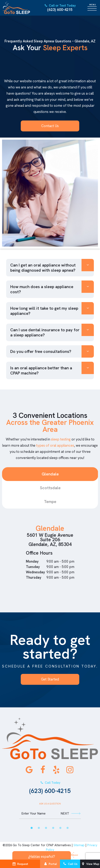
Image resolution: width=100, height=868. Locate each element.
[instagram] (70, 770)
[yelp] (56, 770)
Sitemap (79, 845)
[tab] (32, 828)
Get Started (50, 679)
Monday (32, 561)
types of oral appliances (55, 445)
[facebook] (43, 770)
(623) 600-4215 (60, 8)
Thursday (34, 577)
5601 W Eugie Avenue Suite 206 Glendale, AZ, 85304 (50, 540)
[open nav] (93, 8)
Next (71, 813)
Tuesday (33, 567)
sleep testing (61, 439)
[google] (29, 770)
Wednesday (35, 572)
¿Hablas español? (42, 856)
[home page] (16, 8)
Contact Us (50, 126)
